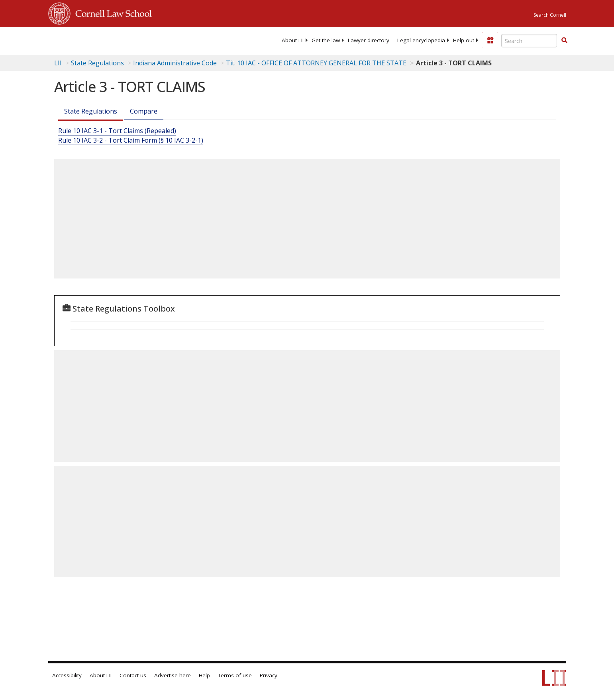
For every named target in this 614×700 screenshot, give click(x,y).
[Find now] (564, 41)
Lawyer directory (369, 40)
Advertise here (173, 675)
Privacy (269, 675)
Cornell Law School (111, 12)
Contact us (133, 675)
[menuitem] (293, 40)
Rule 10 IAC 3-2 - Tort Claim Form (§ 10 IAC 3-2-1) (131, 140)
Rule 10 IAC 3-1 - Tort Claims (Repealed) (117, 131)
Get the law (326, 40)
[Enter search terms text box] (529, 41)
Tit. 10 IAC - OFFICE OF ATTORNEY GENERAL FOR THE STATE (316, 63)
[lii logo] (138, 40)
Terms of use (235, 675)
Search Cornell (550, 15)
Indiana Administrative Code (175, 63)
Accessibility (67, 675)
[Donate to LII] (490, 40)
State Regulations (97, 63)
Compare (144, 111)
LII (58, 63)
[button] (564, 40)
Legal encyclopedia (421, 40)
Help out (464, 40)
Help (204, 675)
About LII (293, 40)
